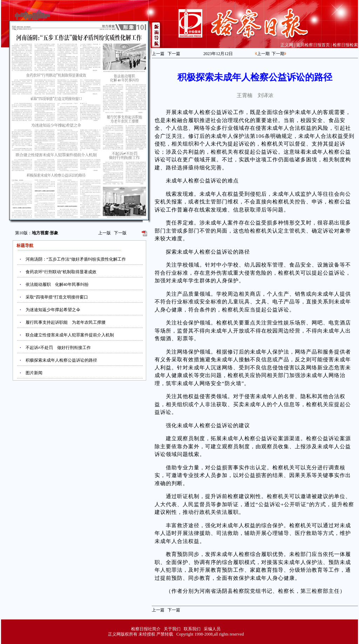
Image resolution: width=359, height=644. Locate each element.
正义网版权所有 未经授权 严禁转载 (141, 634)
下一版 (120, 233)
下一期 (278, 54)
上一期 (263, 54)
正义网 (287, 45)
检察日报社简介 (146, 629)
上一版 (104, 233)
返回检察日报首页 (313, 45)
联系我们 (192, 629)
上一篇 (158, 54)
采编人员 (212, 629)
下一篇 (174, 54)
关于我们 (172, 629)
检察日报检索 (345, 45)
